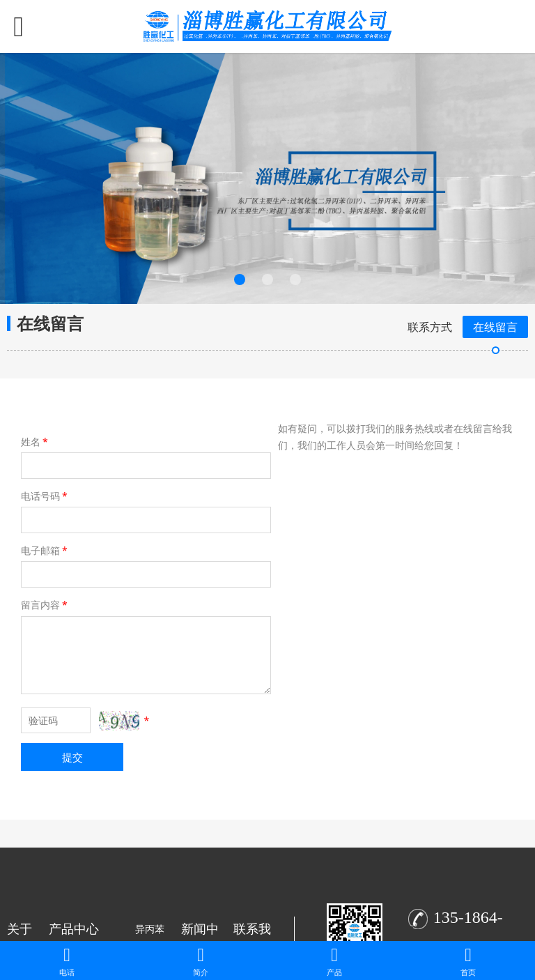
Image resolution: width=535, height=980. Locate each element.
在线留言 (495, 327)
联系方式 (430, 327)
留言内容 (45, 605)
